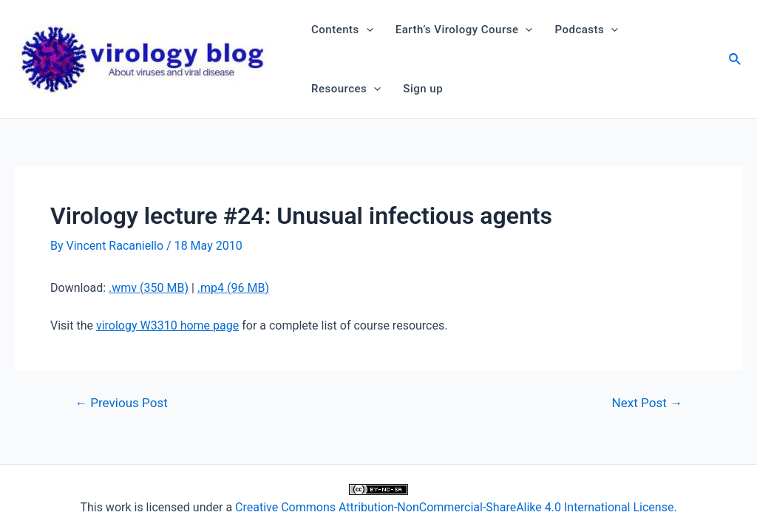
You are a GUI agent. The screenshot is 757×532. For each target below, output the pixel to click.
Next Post (647, 403)
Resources (346, 89)
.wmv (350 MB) (149, 288)
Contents (342, 30)
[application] (366, 30)
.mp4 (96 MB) (233, 288)
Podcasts (586, 30)
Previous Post (121, 403)
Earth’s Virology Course (464, 30)
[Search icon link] (736, 61)
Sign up (423, 89)
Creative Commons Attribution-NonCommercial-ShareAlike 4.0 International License (454, 507)
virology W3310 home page (167, 325)
